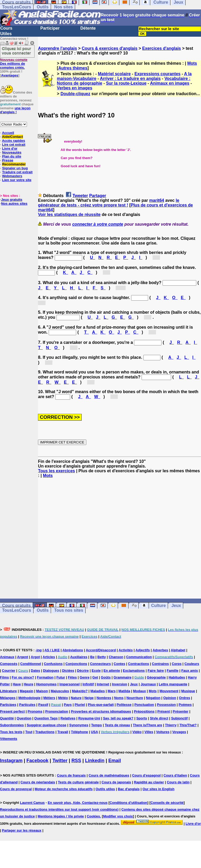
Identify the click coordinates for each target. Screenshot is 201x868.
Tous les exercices (56, 471)
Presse (8, 160)
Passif (43, 705)
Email (115, 761)
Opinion (170, 698)
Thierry (171, 725)
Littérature (8, 691)
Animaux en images (170, 83)
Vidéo (137, 732)
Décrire (83, 671)
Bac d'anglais (129, 789)
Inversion (120, 684)
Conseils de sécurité (167, 803)
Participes (8, 705)
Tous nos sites (69, 610)
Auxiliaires (79, 657)
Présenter (181, 711)
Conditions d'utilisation (129, 803)
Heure (28, 684)
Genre (85, 677)
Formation (45, 677)
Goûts (106, 677)
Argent (23, 657)
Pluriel (80, 705)
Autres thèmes (73, 68)
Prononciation (57, 711)
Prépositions (144, 711)
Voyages (179, 732)
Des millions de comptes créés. (14, 64)
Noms (119, 698)
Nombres (104, 698)
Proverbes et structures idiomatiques (101, 711)
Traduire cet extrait (17, 172)
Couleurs (192, 664)
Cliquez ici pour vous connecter (16, 51)
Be (93, 657)
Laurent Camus (32, 803)
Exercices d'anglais (161, 48)
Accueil (8, 133)
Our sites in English (158, 789)
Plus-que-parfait (101, 705)
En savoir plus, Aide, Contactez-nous (78, 803)
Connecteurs (100, 664)
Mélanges (8, 698)
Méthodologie (29, 698)
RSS (76, 761)
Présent (164, 711)
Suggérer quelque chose (47, 725)
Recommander (14, 164)
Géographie (156, 677)
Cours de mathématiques (109, 775)
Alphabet (178, 650)
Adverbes (160, 650)
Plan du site (12, 156)
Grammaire (123, 677)
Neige (89, 698)
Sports (142, 718)
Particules (27, 705)
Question (24, 718)
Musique (188, 691)
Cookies (93, 816)
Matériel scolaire (114, 74)
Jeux (176, 606)
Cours (6, 28)
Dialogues (51, 671)
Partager (98, 196)
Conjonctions (76, 664)
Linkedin (95, 761)
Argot (35, 657)
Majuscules (60, 691)
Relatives (68, 718)
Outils (43, 7)
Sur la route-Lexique (126, 83)
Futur (61, 677)
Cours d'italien (175, 775)
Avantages (10, 75)
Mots (192, 63)
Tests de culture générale (78, 782)
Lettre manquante (173, 684)
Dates (35, 671)
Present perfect (12, 711)
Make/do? (80, 691)
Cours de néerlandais (38, 782)
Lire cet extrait (14, 145)
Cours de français (71, 775)
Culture (158, 606)
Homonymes (46, 684)
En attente (112, 671)
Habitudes (177, 677)
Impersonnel (69, 684)
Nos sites (63, 7)
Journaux (148, 684)
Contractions (138, 664)
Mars (111, 691)
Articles (49, 657)
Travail (63, 732)
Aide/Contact (12, 137)
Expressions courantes (158, 74)
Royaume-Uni (89, 718)
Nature (76, 698)
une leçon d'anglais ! (15, 110)
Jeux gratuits (12, 200)
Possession (166, 705)
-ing (38, 650)
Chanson (116, 657)
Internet (103, 684)
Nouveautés (12, 152)
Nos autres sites (14, 204)
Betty (102, 657)
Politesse (124, 705)
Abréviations (73, 650)
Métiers (49, 698)
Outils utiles (105, 789)
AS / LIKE (52, 650)
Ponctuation (144, 705)
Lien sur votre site (17, 180)
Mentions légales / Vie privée (61, 816)
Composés (9, 664)
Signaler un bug (15, 168)
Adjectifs (143, 650)
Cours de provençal (16, 789)
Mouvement (169, 691)
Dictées (68, 671)
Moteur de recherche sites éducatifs (64, 789)
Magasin (26, 691)
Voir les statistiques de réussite (69, 215)
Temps (96, 725)
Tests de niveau (117, 725)
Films (4, 677)
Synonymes (79, 725)
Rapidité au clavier (149, 782)
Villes (149, 732)
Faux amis (190, 671)
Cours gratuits (16, 606)
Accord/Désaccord (101, 650)
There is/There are (148, 725)
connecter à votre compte (98, 224)
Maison (42, 691)
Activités (126, 650)
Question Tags (46, 718)
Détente (88, 28)
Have (17, 684)
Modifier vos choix (118, 816)
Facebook (37, 761)
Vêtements (9, 739)
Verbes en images (74, 88)
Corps (177, 664)
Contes (119, 664)
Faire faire (156, 671)
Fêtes (72, 677)
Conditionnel (30, 664)
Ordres (185, 698)
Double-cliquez (75, 94)
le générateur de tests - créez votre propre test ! (108, 203)
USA (94, 732)
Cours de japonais (116, 782)
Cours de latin (178, 782)
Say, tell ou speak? (118, 718)
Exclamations (134, 671)
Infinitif (88, 684)
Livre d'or (10, 148)
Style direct (159, 718)
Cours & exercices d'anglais (110, 48)
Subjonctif (180, 718)
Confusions (53, 664)
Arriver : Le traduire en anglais (130, 78)
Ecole (96, 671)
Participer (50, 28)
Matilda (124, 691)
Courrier (9, 671)
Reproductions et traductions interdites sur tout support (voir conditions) (59, 809)
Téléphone (79, 732)
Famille (173, 671)
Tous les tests (11, 732)
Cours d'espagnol (146, 775)
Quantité (7, 718)
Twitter (60, 761)
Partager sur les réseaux (22, 830)
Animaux (7, 657)
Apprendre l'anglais (57, 48)
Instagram (11, 761)
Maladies (98, 691)
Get (95, 677)
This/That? (188, 725)
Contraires (160, 664)
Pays (68, 705)
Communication (139, 657)
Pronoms (35, 711)
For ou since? (23, 677)
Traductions (45, 732)
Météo (63, 698)
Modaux (139, 691)
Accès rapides (13, 141)
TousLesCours (17, 7)
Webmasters (12, 176)
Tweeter (80, 196)
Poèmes (185, 705)
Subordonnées (12, 725)
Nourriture (135, 698)
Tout (29, 732)
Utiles (6, 34)
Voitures (163, 732)
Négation (153, 698)
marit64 (157, 200)
